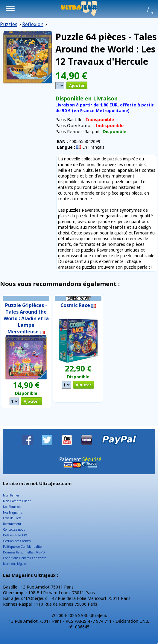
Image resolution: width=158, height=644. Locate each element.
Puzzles (9, 24)
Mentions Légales (15, 564)
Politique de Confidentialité (22, 547)
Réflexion (33, 24)
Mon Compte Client (17, 501)
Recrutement (12, 524)
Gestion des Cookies (17, 541)
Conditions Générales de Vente (25, 558)
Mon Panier (11, 495)
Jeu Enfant (78, 298)
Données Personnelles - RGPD (24, 552)
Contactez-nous (14, 529)
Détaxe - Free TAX (15, 535)
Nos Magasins (12, 512)
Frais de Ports (12, 518)
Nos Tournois (12, 507)
